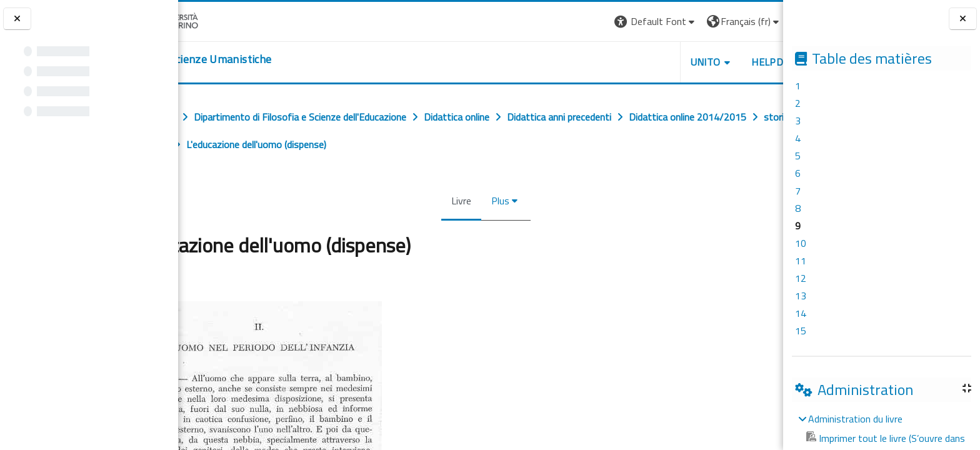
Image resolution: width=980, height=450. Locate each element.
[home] (255, 59)
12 (801, 278)
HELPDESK (707, 62)
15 (801, 331)
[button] (587, 22)
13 (801, 296)
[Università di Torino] (217, 20)
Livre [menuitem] (456, 201)
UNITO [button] (637, 62)
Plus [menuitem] (495, 201)
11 (801, 261)
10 (801, 243)
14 (801, 313)
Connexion (752, 21)
